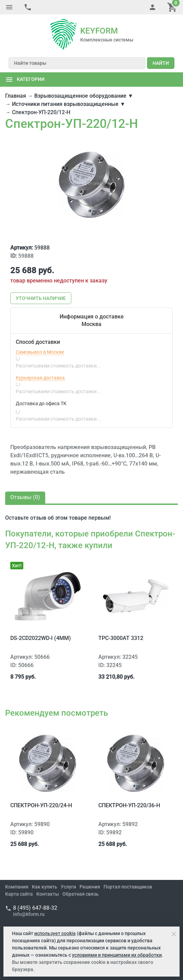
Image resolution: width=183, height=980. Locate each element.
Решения (90, 887)
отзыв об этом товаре (59, 518)
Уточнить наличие (41, 298)
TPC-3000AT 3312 (121, 638)
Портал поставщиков (128, 887)
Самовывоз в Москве (40, 352)
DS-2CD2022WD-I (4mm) (41, 638)
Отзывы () (25, 497)
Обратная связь (81, 894)
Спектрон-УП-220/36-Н (129, 805)
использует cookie (55, 933)
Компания (17, 887)
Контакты (48, 894)
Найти (161, 63)
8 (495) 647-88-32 (35, 908)
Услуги (68, 887)
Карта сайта (19, 894)
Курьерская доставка (40, 378)
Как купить (45, 887)
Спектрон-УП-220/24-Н (41, 805)
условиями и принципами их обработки (117, 955)
